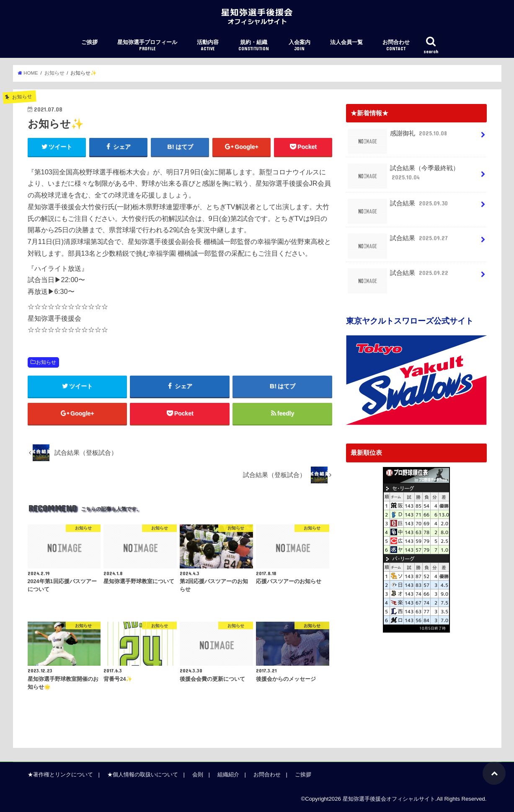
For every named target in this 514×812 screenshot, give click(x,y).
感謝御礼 (398, 136)
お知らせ (46, 362)
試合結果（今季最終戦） (404, 176)
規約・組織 (254, 45)
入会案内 (300, 45)
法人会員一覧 (346, 42)
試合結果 (399, 206)
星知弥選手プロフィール (147, 45)
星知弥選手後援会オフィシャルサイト (389, 799)
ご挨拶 (89, 42)
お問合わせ (396, 45)
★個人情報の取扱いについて (143, 774)
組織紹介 (228, 774)
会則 (198, 774)
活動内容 (208, 45)
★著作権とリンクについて (60, 774)
